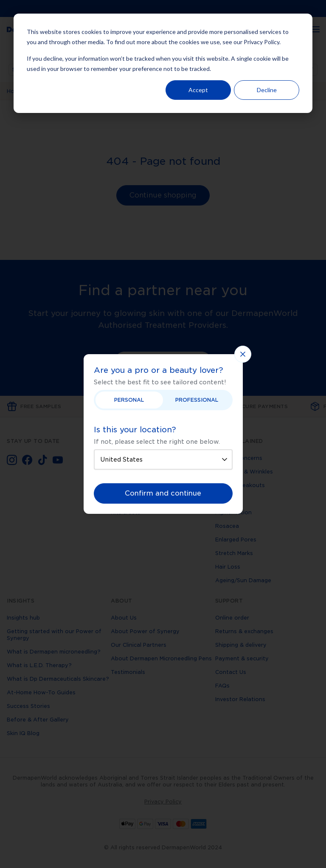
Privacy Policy (261, 42)
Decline (267, 90)
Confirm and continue (163, 493)
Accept (198, 90)
